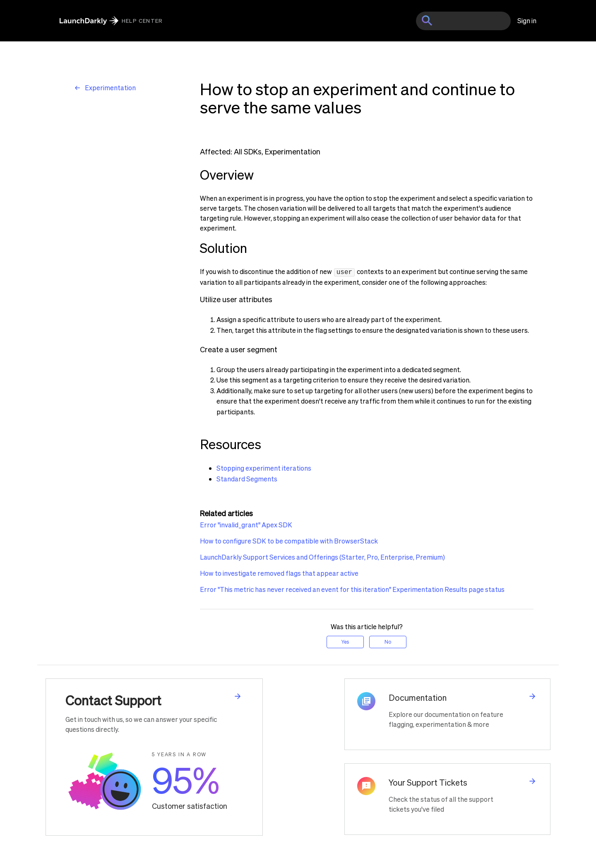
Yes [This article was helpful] (345, 641)
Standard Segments (247, 478)
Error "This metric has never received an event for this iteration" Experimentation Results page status (352, 588)
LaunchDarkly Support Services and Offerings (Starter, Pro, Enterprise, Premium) (322, 556)
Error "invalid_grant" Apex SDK (246, 524)
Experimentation (110, 88)
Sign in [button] (527, 20)
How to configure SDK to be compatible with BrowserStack (289, 540)
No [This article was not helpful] (388, 641)
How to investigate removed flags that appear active (279, 572)
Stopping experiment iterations (264, 467)
